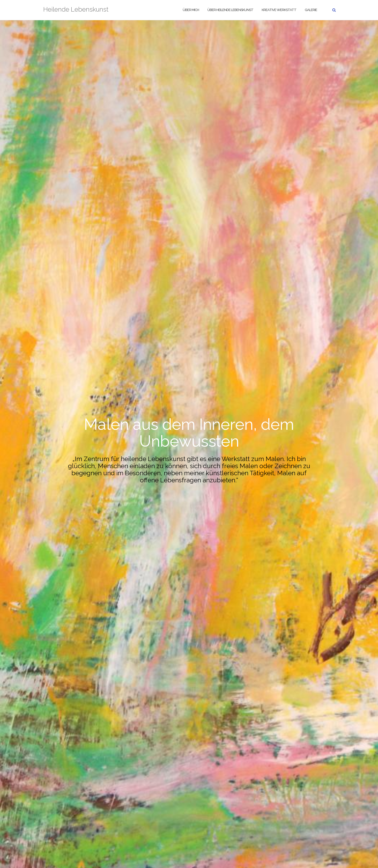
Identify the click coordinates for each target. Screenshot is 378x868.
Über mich (191, 10)
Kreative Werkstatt (279, 10)
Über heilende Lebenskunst (230, 10)
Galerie (311, 10)
